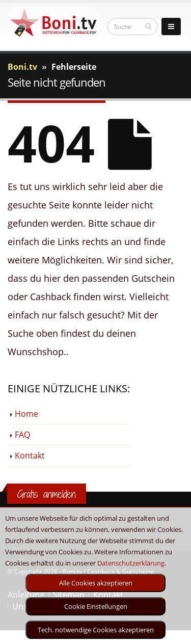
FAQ (22, 435)
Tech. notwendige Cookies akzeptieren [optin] (96, 630)
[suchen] (148, 26)
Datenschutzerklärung (131, 563)
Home (26, 414)
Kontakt (30, 455)
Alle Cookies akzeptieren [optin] (96, 583)
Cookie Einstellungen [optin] (96, 606)
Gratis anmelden (47, 494)
